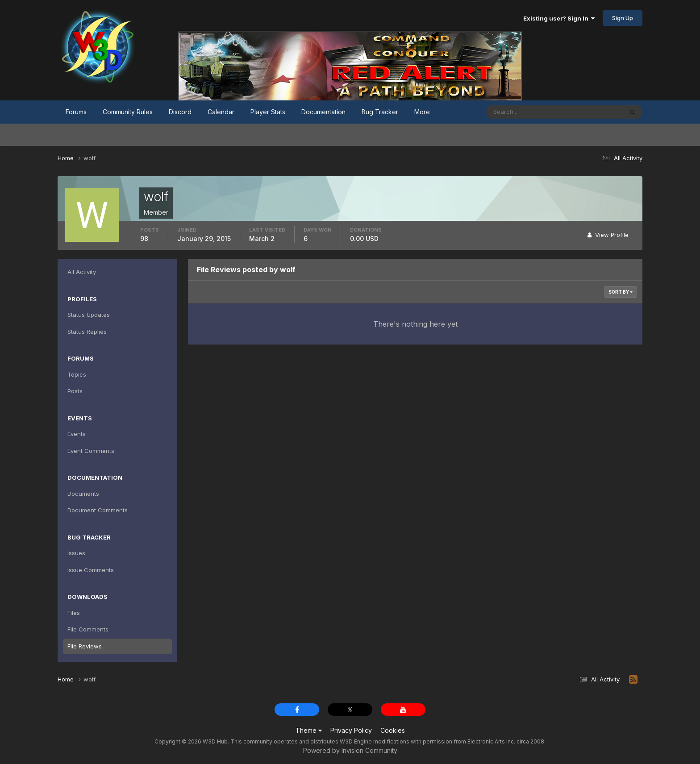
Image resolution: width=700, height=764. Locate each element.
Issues (76, 553)
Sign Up (623, 18)
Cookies (393, 730)
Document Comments (98, 510)
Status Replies (87, 332)
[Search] (525, 112)
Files (74, 613)
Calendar (221, 112)
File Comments (88, 629)
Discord (180, 112)
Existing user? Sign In (559, 18)
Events (77, 434)
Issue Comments (91, 570)
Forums (76, 112)
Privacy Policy (351, 730)
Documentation (323, 112)
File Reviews (85, 646)
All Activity (82, 272)
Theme (309, 730)
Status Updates (89, 315)
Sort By (621, 292)
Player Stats (268, 112)
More (422, 112)
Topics (77, 374)
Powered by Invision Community (350, 750)
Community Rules (128, 112)
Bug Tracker (380, 112)
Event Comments (91, 451)
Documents (83, 494)
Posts (75, 391)
